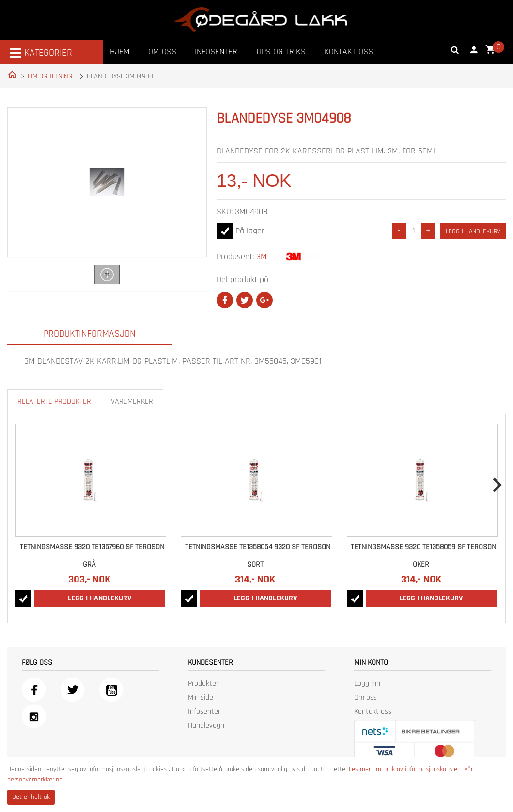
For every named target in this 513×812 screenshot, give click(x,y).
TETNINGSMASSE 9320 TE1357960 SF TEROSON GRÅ (92, 556)
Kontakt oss (349, 52)
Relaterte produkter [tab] (54, 402)
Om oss (162, 52)
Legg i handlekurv (473, 231)
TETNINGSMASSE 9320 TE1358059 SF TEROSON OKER (423, 556)
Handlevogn (206, 726)
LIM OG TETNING (50, 76)
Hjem (120, 52)
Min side (201, 697)
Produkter (203, 683)
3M (262, 256)
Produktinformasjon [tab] (90, 334)
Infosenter (216, 52)
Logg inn (367, 683)
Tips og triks (281, 52)
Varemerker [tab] (132, 402)
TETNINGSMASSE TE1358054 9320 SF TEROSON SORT (258, 556)
